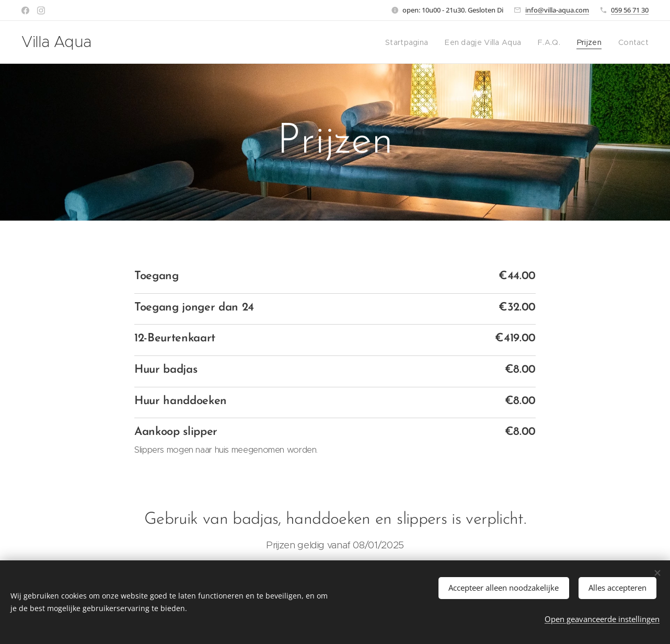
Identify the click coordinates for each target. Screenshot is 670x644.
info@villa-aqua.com (557, 10)
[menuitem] (417, 42)
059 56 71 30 (630, 10)
